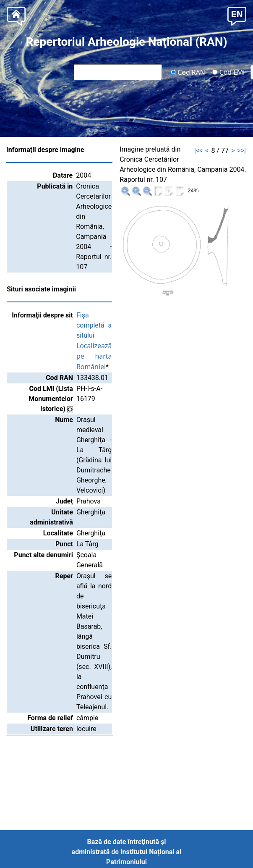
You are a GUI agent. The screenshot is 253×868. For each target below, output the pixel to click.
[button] (237, 15)
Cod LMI (229, 72)
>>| (241, 151)
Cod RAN (188, 72)
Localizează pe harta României (94, 356)
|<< (198, 151)
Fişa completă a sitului (94, 325)
